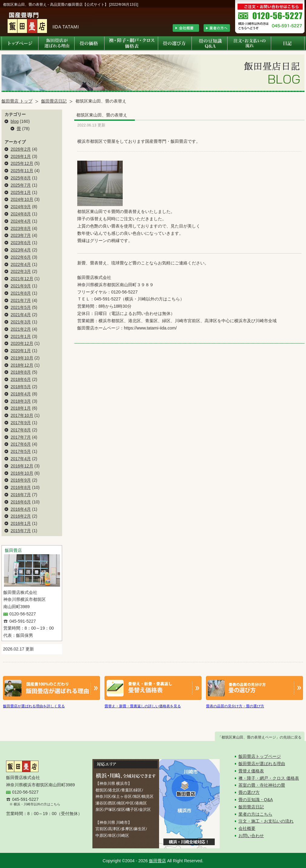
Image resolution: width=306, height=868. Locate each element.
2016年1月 (21, 523)
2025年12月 (22, 163)
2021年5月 (21, 307)
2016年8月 (21, 487)
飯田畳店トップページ (260, 756)
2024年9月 (21, 207)
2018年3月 (21, 401)
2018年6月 (21, 379)
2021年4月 (21, 315)
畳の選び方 (249, 792)
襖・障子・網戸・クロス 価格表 (269, 778)
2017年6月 (21, 444)
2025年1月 (21, 192)
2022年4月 (21, 264)
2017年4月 (21, 459)
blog (15, 121)
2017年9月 (21, 423)
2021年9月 (21, 286)
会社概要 (247, 828)
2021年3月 (21, 322)
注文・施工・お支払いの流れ (266, 821)
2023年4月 (21, 250)
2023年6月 (21, 243)
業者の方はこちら (255, 814)
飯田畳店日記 (54, 101)
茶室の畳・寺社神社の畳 (262, 785)
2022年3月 (21, 271)
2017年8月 (21, 430)
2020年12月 (22, 343)
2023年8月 (21, 228)
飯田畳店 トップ (17, 101)
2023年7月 (21, 235)
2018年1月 (21, 408)
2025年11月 (22, 171)
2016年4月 (21, 509)
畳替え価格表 (251, 771)
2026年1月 (21, 156)
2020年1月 (21, 351)
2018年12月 (22, 365)
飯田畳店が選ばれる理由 (262, 764)
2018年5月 (21, 387)
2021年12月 (22, 279)
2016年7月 (21, 495)
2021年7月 (21, 300)
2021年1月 (21, 336)
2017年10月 (22, 415)
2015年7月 (21, 531)
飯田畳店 (158, 861)
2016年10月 (22, 473)
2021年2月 (21, 329)
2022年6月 (21, 257)
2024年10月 (22, 199)
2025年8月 (21, 178)
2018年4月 (21, 394)
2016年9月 (21, 480)
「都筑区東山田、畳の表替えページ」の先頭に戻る (260, 737)
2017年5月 (21, 451)
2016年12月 (22, 466)
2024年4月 (21, 221)
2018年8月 (21, 372)
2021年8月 (21, 293)
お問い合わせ (251, 836)
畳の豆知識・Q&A (256, 800)
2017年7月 (21, 437)
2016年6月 (21, 502)
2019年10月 (22, 358)
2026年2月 (21, 149)
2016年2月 (21, 516)
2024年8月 (21, 214)
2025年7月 (21, 185)
